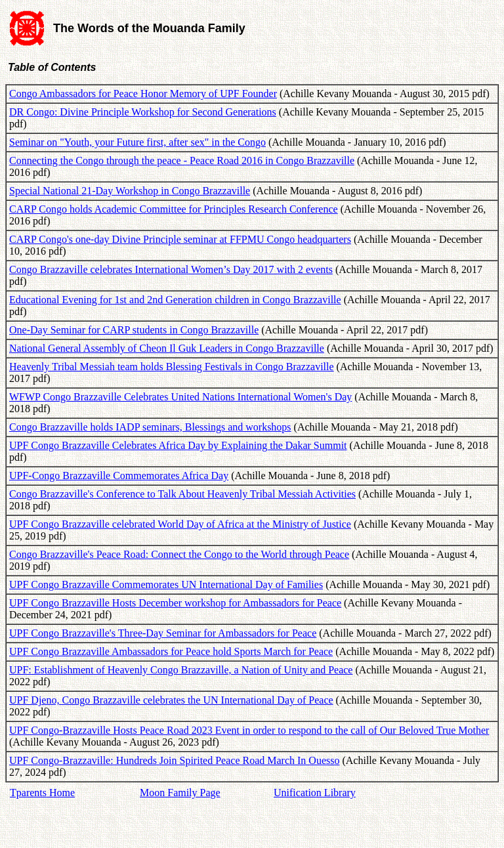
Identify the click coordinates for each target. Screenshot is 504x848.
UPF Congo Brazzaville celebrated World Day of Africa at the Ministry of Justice (180, 524)
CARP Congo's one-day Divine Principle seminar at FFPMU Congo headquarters (180, 239)
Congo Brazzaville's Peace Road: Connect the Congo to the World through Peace (179, 554)
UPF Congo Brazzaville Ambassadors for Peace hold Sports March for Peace (171, 651)
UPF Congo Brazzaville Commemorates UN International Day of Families (166, 584)
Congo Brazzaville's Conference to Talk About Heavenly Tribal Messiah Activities (182, 494)
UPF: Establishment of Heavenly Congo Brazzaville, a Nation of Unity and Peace (181, 670)
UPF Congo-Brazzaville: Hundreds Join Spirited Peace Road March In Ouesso (174, 760)
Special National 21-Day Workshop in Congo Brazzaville (130, 191)
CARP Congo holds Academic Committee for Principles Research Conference (174, 209)
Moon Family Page (180, 793)
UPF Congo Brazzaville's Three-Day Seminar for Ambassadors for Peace (163, 633)
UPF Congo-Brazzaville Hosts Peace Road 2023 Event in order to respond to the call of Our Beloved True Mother (249, 730)
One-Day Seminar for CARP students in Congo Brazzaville (134, 330)
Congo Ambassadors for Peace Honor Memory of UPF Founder (143, 94)
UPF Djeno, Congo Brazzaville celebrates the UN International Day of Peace (171, 700)
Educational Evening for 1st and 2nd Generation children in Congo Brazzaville (175, 300)
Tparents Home (42, 793)
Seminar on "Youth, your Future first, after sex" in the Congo (137, 142)
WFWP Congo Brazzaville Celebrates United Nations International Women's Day (180, 397)
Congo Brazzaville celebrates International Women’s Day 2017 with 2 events (171, 269)
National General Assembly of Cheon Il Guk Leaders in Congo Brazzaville (167, 348)
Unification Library (315, 793)
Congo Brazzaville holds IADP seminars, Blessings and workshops (150, 427)
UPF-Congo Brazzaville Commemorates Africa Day (119, 476)
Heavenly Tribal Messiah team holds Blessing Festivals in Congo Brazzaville (172, 367)
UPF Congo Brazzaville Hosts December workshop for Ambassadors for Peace (175, 603)
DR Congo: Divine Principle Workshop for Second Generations (143, 112)
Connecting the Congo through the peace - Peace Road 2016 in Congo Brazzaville (182, 160)
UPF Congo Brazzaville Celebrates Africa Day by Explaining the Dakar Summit (178, 445)
